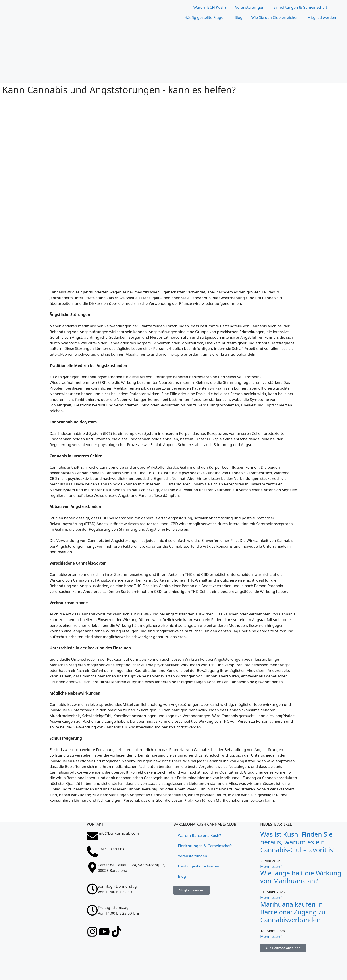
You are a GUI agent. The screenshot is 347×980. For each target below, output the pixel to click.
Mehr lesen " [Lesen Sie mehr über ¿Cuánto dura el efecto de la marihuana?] (271, 898)
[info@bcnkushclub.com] (92, 836)
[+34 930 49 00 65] (92, 852)
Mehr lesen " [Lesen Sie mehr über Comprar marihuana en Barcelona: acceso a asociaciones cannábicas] (271, 936)
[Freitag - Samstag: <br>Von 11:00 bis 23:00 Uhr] (92, 910)
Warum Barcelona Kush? (199, 835)
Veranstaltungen (250, 7)
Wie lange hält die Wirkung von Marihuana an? (301, 877)
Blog (238, 17)
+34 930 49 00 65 (113, 849)
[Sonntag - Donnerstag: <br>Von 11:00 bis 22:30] (92, 889)
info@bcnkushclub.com (118, 833)
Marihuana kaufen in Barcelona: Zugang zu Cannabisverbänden (293, 912)
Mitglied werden (322, 17)
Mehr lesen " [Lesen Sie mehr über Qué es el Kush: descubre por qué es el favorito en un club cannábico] (271, 866)
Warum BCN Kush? (210, 7)
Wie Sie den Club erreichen (275, 17)
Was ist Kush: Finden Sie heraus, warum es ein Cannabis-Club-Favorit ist (298, 842)
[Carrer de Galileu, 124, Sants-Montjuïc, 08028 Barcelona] (43, 947)
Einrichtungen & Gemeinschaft (300, 7)
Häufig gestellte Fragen (205, 17)
